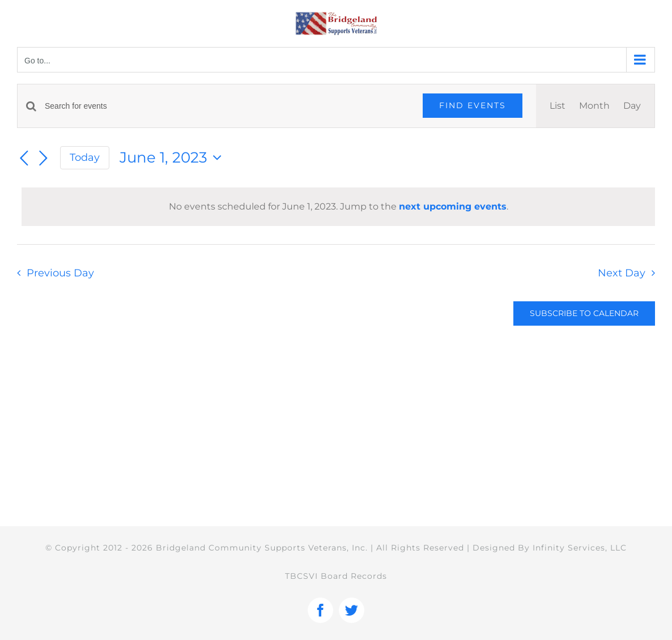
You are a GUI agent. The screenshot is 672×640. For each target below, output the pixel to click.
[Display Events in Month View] (594, 106)
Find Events (473, 105)
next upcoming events (453, 206)
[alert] (338, 207)
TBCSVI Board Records (336, 576)
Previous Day (60, 273)
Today (85, 157)
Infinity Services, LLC (580, 548)
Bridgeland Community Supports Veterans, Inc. (262, 548)
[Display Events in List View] (558, 106)
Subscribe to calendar (584, 313)
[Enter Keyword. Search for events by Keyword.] (227, 106)
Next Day (622, 273)
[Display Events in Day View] (632, 106)
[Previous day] (24, 159)
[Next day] (43, 159)
